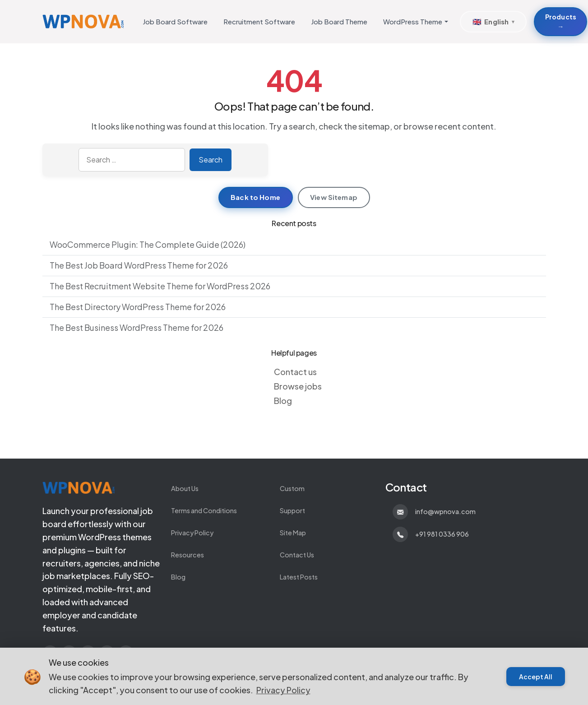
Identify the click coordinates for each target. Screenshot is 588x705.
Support (292, 510)
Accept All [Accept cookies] (536, 677)
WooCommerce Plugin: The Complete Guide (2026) (148, 244)
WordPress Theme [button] (413, 21)
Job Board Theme (339, 21)
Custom (292, 488)
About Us (185, 488)
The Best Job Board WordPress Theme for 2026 (139, 265)
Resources (188, 555)
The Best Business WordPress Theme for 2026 (137, 327)
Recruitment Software (259, 21)
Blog (283, 401)
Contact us (295, 372)
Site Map (293, 533)
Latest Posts (299, 577)
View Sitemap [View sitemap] (334, 197)
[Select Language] (493, 22)
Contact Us (297, 555)
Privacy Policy (192, 533)
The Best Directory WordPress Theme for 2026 (138, 307)
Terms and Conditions (204, 510)
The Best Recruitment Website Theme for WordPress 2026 (160, 286)
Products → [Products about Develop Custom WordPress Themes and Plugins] (561, 21)
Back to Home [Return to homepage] (255, 197)
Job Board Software (175, 21)
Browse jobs (298, 386)
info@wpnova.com (445, 511)
